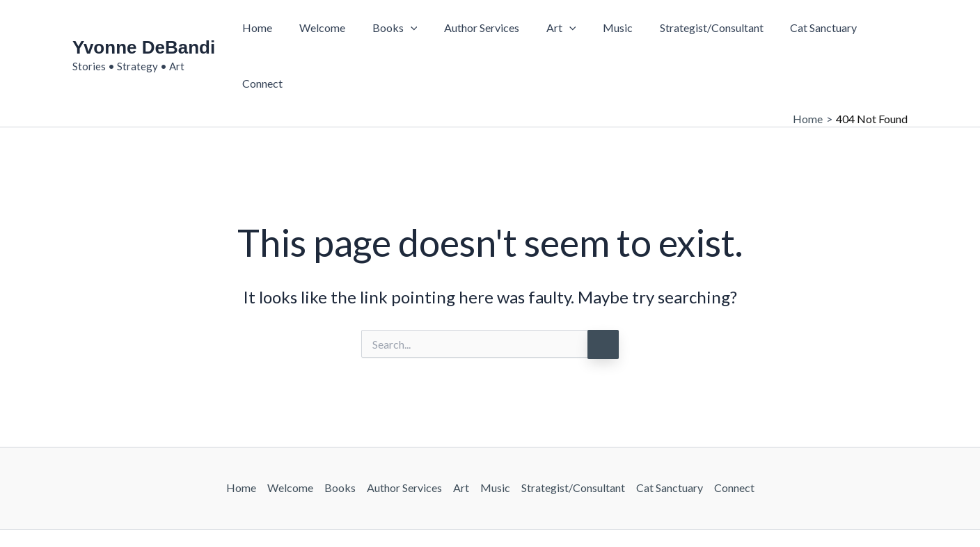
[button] (411, 30)
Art (552, 30)
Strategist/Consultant (693, 30)
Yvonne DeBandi (144, 22)
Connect (876, 30)
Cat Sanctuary (800, 30)
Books (395, 30)
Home (267, 30)
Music (604, 30)
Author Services (477, 30)
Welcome (327, 30)
